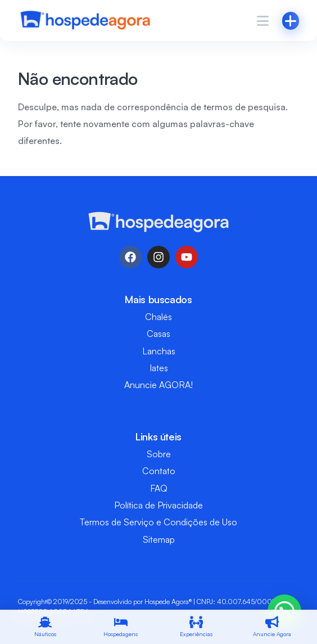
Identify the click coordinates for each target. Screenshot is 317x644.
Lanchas (159, 351)
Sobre (159, 454)
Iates (159, 368)
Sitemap (159, 539)
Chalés (158, 317)
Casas (158, 334)
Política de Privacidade (158, 505)
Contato (159, 471)
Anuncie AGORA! (158, 385)
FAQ (159, 488)
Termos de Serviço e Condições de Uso (158, 522)
